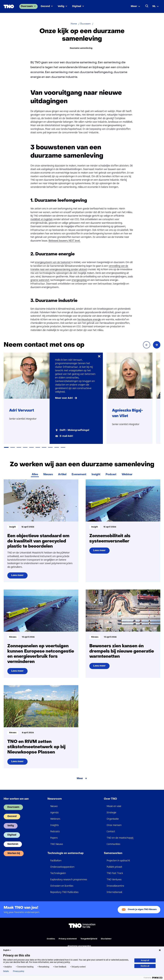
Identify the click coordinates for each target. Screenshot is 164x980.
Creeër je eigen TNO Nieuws (142, 910)
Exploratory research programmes (69, 879)
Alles (35, 475)
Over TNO (110, 799)
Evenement (79, 475)
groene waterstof (40, 280)
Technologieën (58, 873)
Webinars (55, 819)
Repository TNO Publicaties (64, 892)
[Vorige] (147, 345)
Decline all (145, 966)
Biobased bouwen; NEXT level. (64, 241)
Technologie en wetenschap (66, 853)
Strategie (111, 813)
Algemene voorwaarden (79, 946)
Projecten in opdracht (118, 861)
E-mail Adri (66, 436)
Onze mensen (114, 825)
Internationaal (114, 892)
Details (6, 971)
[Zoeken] (147, 6)
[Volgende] (157, 345)
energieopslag (79, 280)
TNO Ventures (114, 879)
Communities (113, 844)
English (7, 950)
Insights (55, 825)
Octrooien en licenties (62, 886)
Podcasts (55, 831)
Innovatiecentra (115, 886)
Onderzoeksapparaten (62, 867)
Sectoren (13, 844)
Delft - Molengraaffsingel (74, 430)
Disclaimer (106, 939)
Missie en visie (114, 806)
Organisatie (113, 819)
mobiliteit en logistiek (42, 219)
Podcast (111, 475)
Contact (111, 831)
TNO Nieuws (57, 844)
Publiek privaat (114, 867)
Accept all (145, 960)
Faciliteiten (56, 861)
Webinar (127, 475)
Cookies (51, 939)
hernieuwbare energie (89, 319)
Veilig (61, 6)
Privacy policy (19, 971)
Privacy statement (68, 939)
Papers (54, 838)
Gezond (45, 6)
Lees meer (18, 576)
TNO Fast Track (115, 873)
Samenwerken (113, 853)
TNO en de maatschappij (120, 838)
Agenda (54, 813)
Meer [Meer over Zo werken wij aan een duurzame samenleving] (80, 779)
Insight (96, 475)
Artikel (62, 475)
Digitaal (77, 6)
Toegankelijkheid (89, 939)
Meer (134, 6)
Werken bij (14, 853)
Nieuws (48, 475)
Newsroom (55, 799)
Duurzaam (27, 6)
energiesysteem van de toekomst (53, 262)
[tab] (6, 447)
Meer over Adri (64, 398)
